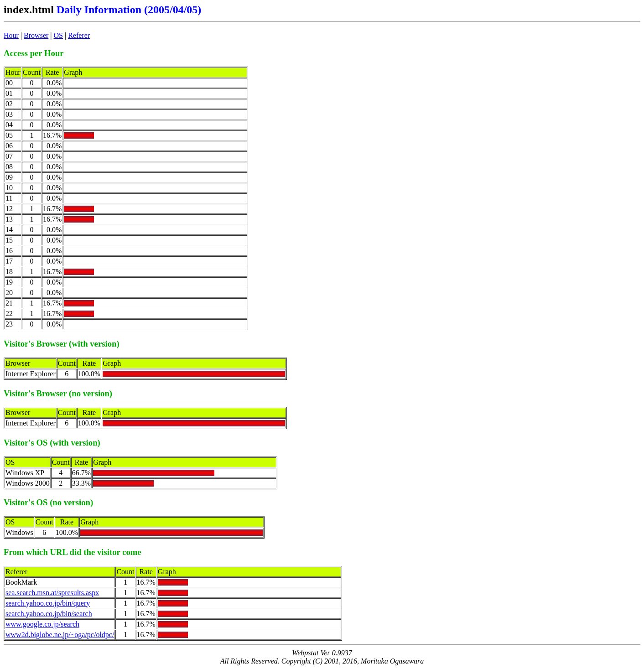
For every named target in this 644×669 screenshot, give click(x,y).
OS (58, 35)
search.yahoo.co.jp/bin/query (48, 603)
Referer (79, 35)
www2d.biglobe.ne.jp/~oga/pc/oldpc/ (60, 635)
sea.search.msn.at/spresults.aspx (52, 593)
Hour (11, 35)
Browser (36, 35)
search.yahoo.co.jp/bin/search (49, 614)
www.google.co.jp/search (42, 624)
